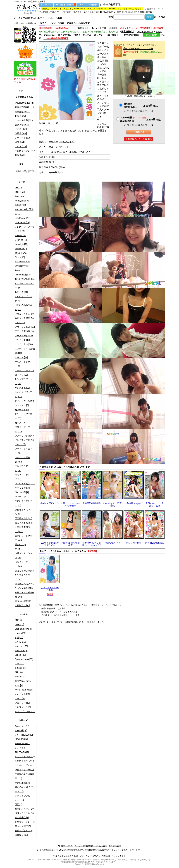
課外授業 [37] (21, 835)
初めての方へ (107, 12)
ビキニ (81, 152)
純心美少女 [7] (22, 817)
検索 (111, 17)
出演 (43, 142)
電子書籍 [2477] (23, 112)
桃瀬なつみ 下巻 (113, 543)
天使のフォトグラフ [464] (24, 538)
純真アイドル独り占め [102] (25, 595)
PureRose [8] (21, 249)
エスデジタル (65, 35)
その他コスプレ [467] (25, 151)
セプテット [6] (22, 410)
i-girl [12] (19, 637)
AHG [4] (19, 188)
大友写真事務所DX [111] (22, 529)
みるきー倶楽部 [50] (25, 318)
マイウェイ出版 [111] (25, 484)
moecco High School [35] (21, 653)
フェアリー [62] (22, 703)
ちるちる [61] (21, 292)
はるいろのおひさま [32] (24, 307)
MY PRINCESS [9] (24, 735)
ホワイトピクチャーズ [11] (25, 477)
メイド (89, 152)
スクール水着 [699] (24, 120)
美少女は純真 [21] (23, 601)
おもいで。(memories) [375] (23, 272)
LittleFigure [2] (22, 218)
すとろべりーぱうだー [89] (25, 286)
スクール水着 (69, 152)
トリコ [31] (20, 698)
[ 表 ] (49, 123)
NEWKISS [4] (21, 739)
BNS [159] (20, 192)
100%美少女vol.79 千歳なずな (50, 544)
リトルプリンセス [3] (25, 711)
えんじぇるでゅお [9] (25, 757)
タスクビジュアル (83, 35)
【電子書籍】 (112, 35)
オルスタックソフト (59, 147)
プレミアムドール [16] (22, 468)
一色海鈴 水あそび (134, 503)
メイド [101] (21, 146)
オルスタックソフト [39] (24, 364)
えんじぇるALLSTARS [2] (22, 750)
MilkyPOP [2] (21, 240)
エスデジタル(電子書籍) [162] (25, 351)
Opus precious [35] (24, 659)
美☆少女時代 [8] (23, 826)
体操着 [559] (21, 133)
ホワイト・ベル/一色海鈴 (50, 589)
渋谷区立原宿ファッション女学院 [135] (25, 586)
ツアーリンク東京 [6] (25, 436)
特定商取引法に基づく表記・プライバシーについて (77, 856)
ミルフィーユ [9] (23, 707)
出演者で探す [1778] (25, 171)
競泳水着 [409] (22, 125)
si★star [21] (21, 668)
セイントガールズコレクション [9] (25, 403)
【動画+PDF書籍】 (131, 35)
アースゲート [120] (24, 336)
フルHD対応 (29, 18)
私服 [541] (20, 155)
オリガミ (98, 35)
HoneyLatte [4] (22, 201)
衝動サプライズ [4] (24, 831)
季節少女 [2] (21, 545)
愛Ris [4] (19, 549)
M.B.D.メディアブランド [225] (25, 229)
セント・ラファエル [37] (24, 416)
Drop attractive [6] (23, 629)
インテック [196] (23, 340)
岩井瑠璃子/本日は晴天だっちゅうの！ (92, 544)
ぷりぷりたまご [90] (25, 314)
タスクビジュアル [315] (22, 429)
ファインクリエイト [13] (24, 451)
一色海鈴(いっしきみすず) (62, 142)
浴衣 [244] (20, 142)
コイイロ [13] (21, 375)
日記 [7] (18, 804)
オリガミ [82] (21, 357)
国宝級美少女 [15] (23, 518)
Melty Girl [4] (21, 730)
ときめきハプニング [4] (24, 299)
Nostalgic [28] (21, 244)
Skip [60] (19, 672)
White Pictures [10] (24, 690)
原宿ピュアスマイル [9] (24, 512)
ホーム (17, 18)
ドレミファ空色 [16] (25, 440)
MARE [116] (21, 642)
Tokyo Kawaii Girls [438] (21, 255)
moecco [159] (21, 646)
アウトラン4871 (145, 32)
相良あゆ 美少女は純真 (71, 544)
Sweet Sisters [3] (23, 743)
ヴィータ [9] (21, 497)
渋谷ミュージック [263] (22, 564)
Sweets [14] (20, 677)
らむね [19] (20, 323)
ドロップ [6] (21, 444)
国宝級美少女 (128, 32)
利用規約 (106, 856)
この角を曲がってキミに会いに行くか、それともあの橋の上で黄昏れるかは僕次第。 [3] (25, 770)
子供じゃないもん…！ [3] (22, 798)
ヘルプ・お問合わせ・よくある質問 (91, 846)
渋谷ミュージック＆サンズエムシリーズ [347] (25, 575)
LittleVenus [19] (22, 222)
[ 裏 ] (57, 123)
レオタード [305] (23, 138)
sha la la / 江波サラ (50, 503)
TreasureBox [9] (23, 262)
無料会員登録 (146, 12)
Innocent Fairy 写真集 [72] (24, 212)
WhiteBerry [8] (22, 266)
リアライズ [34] (22, 488)
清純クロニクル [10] (25, 813)
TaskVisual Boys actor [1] (23, 683)
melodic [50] (21, 235)
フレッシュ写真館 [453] (22, 460)
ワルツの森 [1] (22, 492)
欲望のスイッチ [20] (25, 809)
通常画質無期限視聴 (131, 105)
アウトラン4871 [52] (25, 327)
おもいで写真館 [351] (25, 279)
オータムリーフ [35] (25, 370)
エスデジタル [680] (24, 344)
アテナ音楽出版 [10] (25, 331)
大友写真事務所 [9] (24, 523)
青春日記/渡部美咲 (92, 503)
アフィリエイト (118, 856)
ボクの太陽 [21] (22, 783)
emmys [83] (20, 633)
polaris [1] (20, 664)
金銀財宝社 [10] (22, 605)
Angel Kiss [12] (22, 726)
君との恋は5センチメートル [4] (25, 789)
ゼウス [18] (20, 423)
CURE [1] (19, 624)
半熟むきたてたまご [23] (24, 503)
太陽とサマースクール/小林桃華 (71, 504)
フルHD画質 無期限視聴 (133, 119)
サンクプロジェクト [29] (24, 381)
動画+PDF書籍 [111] (25, 107)
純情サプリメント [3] (25, 822)
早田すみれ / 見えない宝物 (155, 504)
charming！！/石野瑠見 (113, 504)
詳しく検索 (160, 17)
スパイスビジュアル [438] (24, 394)
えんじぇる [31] (22, 694)
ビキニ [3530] (21, 129)
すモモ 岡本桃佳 (134, 543)
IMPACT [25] (21, 205)
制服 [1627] (20, 116)
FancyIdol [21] (22, 196)
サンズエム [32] (22, 388)
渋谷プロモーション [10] (24, 555)
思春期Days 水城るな (155, 544)
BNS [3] (19, 620)
